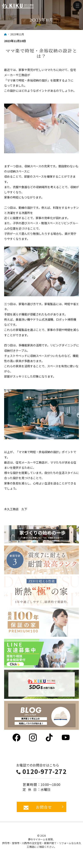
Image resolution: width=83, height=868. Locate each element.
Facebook (17, 738)
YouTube (66, 738)
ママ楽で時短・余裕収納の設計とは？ (41, 53)
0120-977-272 (44, 771)
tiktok (50, 738)
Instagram (33, 738)
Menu (77, 6)
